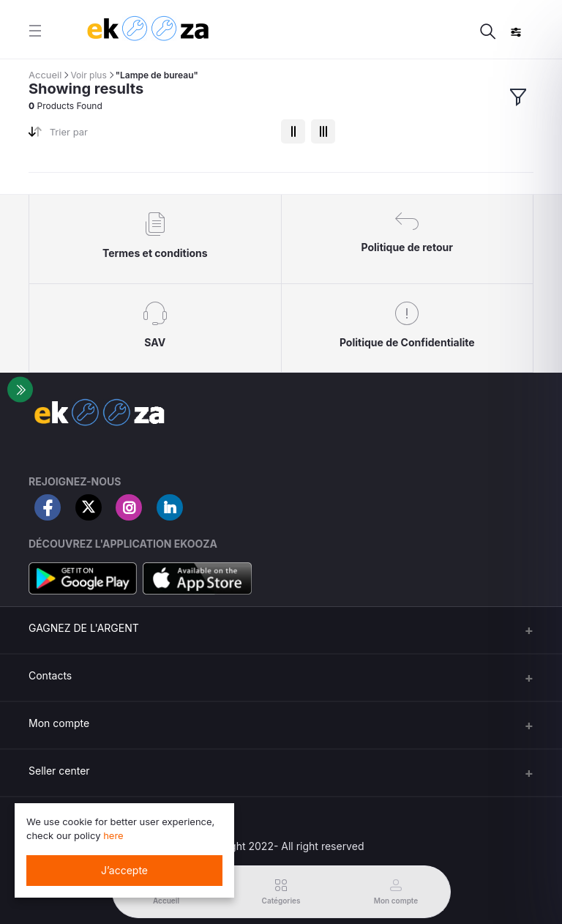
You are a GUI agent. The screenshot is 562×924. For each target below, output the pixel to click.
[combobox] (160, 135)
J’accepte (124, 870)
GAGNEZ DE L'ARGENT (84, 628)
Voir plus (88, 75)
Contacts (50, 675)
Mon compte (59, 723)
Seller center (59, 771)
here (113, 835)
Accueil (45, 75)
